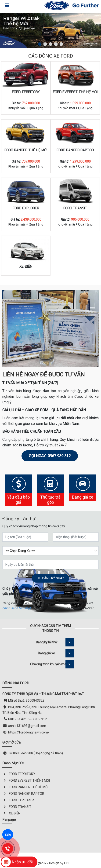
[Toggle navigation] (7, 5)
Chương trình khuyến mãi (52, 664)
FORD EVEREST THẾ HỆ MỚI (75, 92)
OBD (67, 863)
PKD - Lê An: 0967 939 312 (27, 719)
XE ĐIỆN (26, 266)
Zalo (8, 835)
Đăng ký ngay (51, 578)
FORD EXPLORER (26, 208)
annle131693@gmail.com (27, 726)
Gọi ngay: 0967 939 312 (50, 456)
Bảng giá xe (56, 653)
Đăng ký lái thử (55, 642)
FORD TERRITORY (26, 92)
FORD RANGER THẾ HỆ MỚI (26, 150)
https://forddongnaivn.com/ (29, 732)
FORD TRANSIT (75, 208)
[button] (40, 44)
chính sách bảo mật (17, 608)
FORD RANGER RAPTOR (75, 150)
